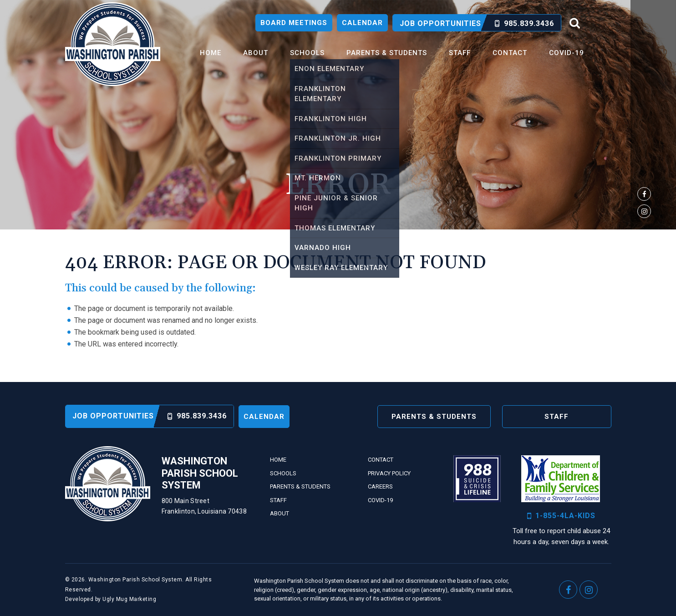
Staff (460, 53)
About (256, 53)
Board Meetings (294, 23)
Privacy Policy (389, 473)
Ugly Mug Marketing (129, 599)
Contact (510, 53)
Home (211, 53)
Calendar (362, 23)
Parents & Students (387, 53)
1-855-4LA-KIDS (561, 516)
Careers (380, 486)
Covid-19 (567, 53)
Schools (307, 53)
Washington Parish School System (113, 44)
